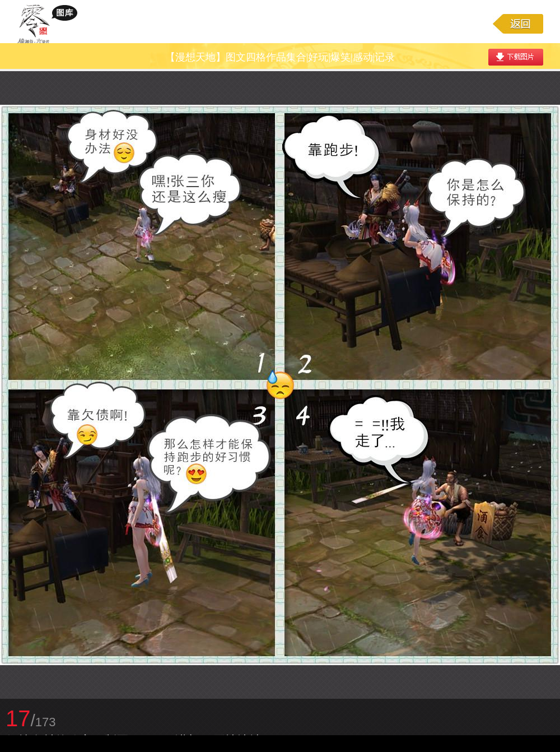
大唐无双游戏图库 (51, 24)
